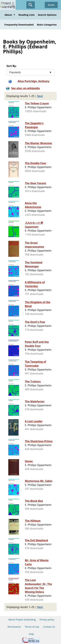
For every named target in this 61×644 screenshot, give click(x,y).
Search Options (47, 15)
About (10, 15)
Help (31, 634)
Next (40, 96)
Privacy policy (47, 620)
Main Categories (47, 25)
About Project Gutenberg (22, 620)
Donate (51, 5)
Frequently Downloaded (19, 25)
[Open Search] (31, 5)
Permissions (14, 627)
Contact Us (49, 627)
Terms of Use (32, 627)
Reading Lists (27, 15)
